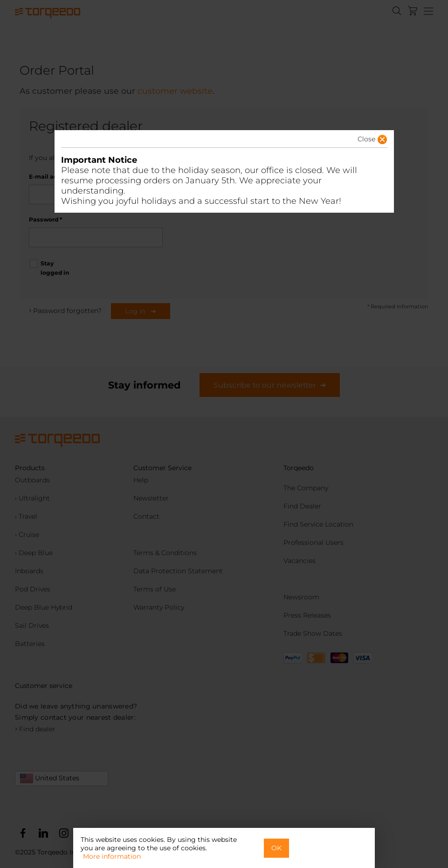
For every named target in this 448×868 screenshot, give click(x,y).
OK (276, 848)
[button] (358, 142)
